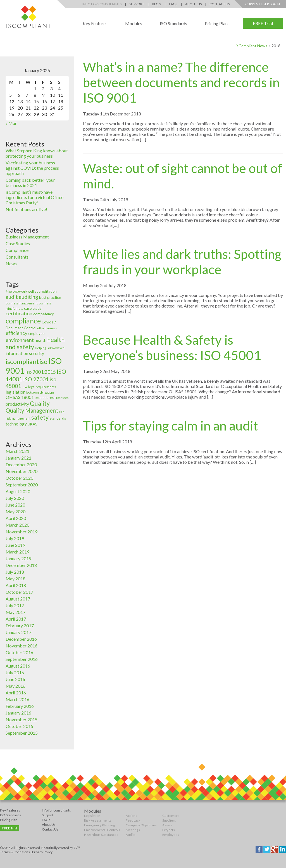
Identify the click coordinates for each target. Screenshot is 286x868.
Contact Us (220, 4)
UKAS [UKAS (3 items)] (33, 424)
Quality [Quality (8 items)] (40, 403)
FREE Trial (263, 23)
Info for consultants (56, 810)
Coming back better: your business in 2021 (30, 183)
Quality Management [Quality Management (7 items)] (32, 410)
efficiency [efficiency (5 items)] (16, 333)
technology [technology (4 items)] (16, 424)
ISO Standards (173, 23)
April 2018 (16, 585)
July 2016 (15, 672)
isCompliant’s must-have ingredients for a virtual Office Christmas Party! (34, 197)
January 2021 (18, 458)
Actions (131, 816)
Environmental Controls (102, 830)
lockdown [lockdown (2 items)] (33, 392)
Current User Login (263, 4)
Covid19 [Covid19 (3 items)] (49, 322)
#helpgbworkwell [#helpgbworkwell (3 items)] (20, 291)
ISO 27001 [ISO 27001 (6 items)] (36, 379)
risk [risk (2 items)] (62, 411)
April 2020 (16, 518)
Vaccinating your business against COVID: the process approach (32, 168)
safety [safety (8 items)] (40, 417)
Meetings (133, 830)
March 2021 (17, 451)
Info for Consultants (102, 4)
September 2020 (22, 485)
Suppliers (169, 820)
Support (137, 4)
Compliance (17, 250)
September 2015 (22, 733)
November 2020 (22, 471)
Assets (167, 825)
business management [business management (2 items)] (22, 303)
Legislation (92, 816)
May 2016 (16, 686)
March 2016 (17, 699)
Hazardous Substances (101, 835)
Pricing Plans (217, 23)
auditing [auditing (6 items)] (28, 297)
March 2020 (17, 525)
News (11, 263)
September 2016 (22, 659)
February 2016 (20, 706)
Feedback (133, 820)
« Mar (11, 123)
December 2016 (21, 639)
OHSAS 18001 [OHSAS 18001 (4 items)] (20, 397)
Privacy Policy (42, 852)
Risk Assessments (98, 820)
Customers (171, 816)
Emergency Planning (99, 825)
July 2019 (15, 538)
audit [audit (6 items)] (12, 297)
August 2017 (18, 599)
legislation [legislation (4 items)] (16, 392)
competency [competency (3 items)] (44, 314)
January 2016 (18, 713)
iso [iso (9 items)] (44, 362)
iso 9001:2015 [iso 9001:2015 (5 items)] (41, 372)
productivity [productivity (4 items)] (17, 404)
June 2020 (15, 505)
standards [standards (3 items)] (58, 418)
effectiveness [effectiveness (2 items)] (47, 328)
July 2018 (15, 572)
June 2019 (15, 545)
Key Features (95, 23)
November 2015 (22, 719)
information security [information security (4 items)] (25, 353)
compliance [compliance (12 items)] (23, 321)
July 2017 (15, 605)
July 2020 (15, 498)
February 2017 (20, 625)
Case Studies (18, 243)
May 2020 (16, 511)
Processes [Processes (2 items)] (61, 398)
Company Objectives (141, 825)
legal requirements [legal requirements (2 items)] (42, 387)
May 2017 (16, 612)
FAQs (173, 4)
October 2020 (19, 478)
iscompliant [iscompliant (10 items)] (22, 361)
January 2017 (18, 632)
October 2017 (19, 592)
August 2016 (18, 666)
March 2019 (17, 552)
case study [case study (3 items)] (33, 308)
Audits (131, 835)
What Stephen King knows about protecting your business (37, 153)
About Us (193, 4)
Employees (171, 835)
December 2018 (21, 565)
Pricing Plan (9, 820)
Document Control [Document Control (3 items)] (21, 328)
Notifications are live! (26, 209)
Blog (157, 4)
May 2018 (16, 579)
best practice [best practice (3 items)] (50, 297)
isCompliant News (252, 46)
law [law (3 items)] (25, 387)
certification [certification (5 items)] (19, 314)
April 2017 (16, 619)
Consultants (17, 257)
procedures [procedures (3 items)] (44, 398)
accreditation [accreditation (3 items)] (46, 291)
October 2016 (19, 652)
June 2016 (15, 679)
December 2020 (21, 464)
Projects (169, 830)
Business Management (27, 237)
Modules (134, 23)
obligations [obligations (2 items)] (47, 392)
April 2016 (16, 693)
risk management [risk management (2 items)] (18, 418)
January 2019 (18, 558)
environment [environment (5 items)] (20, 340)
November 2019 (22, 532)
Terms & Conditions (15, 852)
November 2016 (22, 646)
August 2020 (18, 491)
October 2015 (19, 726)
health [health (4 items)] (40, 340)
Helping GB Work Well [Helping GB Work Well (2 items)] (51, 348)
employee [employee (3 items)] (36, 334)
